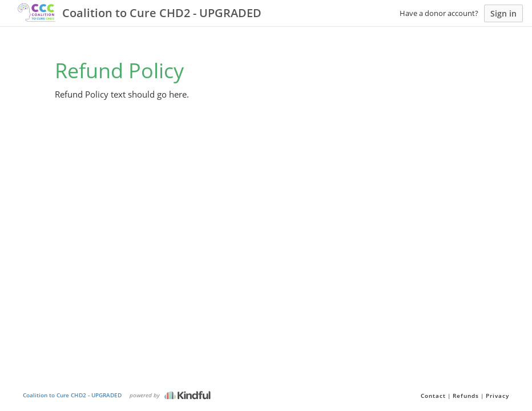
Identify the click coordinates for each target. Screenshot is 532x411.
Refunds (466, 396)
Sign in (503, 13)
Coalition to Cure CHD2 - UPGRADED (72, 395)
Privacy (497, 396)
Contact (433, 396)
